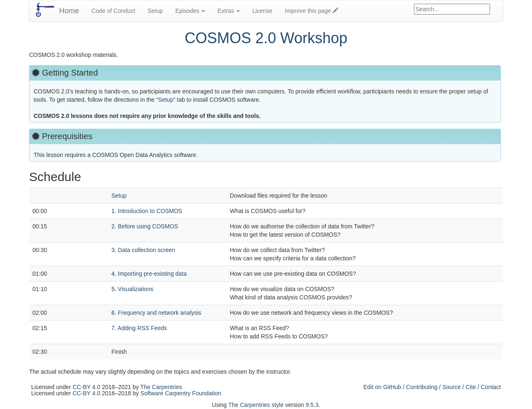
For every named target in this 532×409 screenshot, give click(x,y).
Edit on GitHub (382, 387)
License (262, 11)
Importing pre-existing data (153, 274)
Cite (471, 387)
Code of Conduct (113, 11)
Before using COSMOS (148, 226)
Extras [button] (229, 11)
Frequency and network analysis (160, 313)
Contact (491, 387)
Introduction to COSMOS (150, 211)
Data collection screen (147, 250)
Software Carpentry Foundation (181, 393)
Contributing (422, 387)
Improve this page (312, 11)
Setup (155, 11)
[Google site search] (452, 9)
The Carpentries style (256, 405)
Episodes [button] (190, 11)
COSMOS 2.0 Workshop (266, 38)
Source (451, 387)
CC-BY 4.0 (87, 387)
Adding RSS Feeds (142, 328)
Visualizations (136, 289)
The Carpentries (161, 387)
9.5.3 (312, 405)
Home (69, 11)
